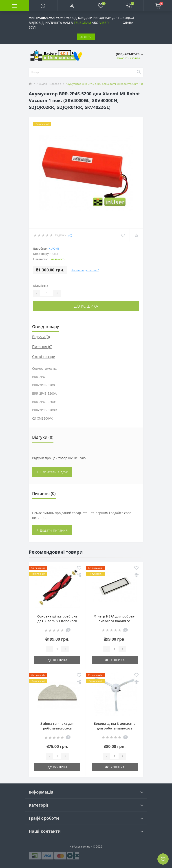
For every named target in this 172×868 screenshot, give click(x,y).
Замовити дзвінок (128, 58)
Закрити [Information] (86, 37)
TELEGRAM (83, 23)
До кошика (86, 306)
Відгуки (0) (41, 337)
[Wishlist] (123, 235)
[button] (72, 6)
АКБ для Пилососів (49, 84)
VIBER (104, 23)
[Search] (139, 72)
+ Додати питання (52, 530)
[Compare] (136, 235)
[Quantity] (47, 293)
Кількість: (41, 286)
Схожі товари (44, 357)
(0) (70, 235)
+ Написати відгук (52, 472)
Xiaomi (54, 248)
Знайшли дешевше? (85, 270)
